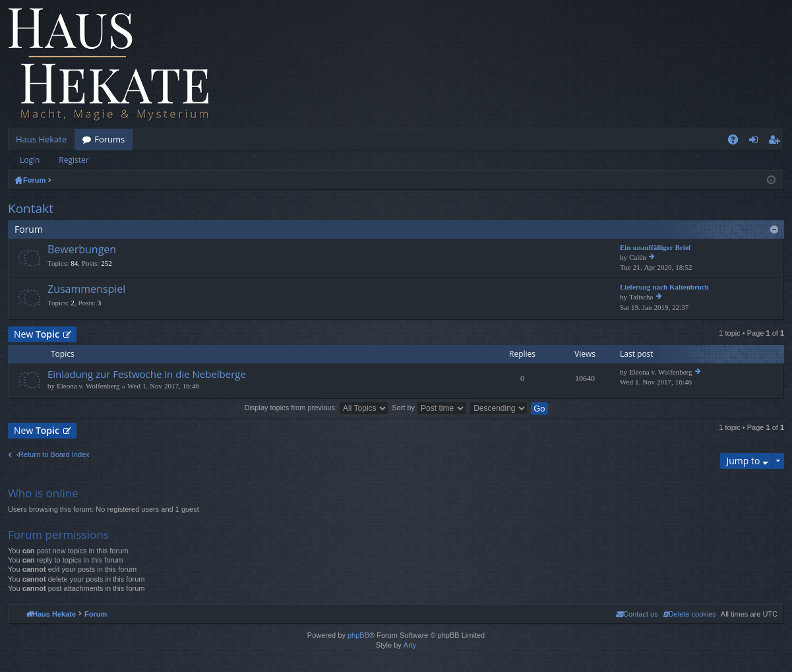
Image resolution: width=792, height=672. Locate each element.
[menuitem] (689, 614)
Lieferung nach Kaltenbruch (664, 287)
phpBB (358, 635)
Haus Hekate (41, 139)
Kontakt (31, 208)
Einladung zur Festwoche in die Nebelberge (147, 374)
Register (74, 160)
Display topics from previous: (316, 408)
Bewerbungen (82, 250)
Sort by (429, 408)
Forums (109, 139)
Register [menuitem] (777, 142)
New (37, 334)
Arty (410, 645)
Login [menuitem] (756, 142)
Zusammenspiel (86, 290)
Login (30, 160)
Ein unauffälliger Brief (655, 248)
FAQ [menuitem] (737, 142)
